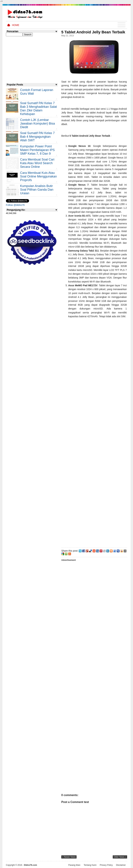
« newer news (69, 857)
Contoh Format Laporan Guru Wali (37, 92)
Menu (121, 25)
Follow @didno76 (15, 205)
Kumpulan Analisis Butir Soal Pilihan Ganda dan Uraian (37, 190)
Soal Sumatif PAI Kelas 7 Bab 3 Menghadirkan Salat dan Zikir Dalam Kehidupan (38, 109)
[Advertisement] (94, 433)
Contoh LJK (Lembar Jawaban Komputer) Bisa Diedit (37, 124)
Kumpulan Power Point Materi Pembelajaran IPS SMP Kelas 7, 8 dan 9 (37, 150)
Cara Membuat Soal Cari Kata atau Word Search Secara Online (37, 163)
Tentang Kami (90, 865)
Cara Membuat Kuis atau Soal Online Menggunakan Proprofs (38, 176)
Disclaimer (121, 865)
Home (16, 25)
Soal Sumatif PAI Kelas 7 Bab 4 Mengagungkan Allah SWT (37, 137)
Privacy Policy (106, 865)
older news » (120, 857)
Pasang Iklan (74, 865)
